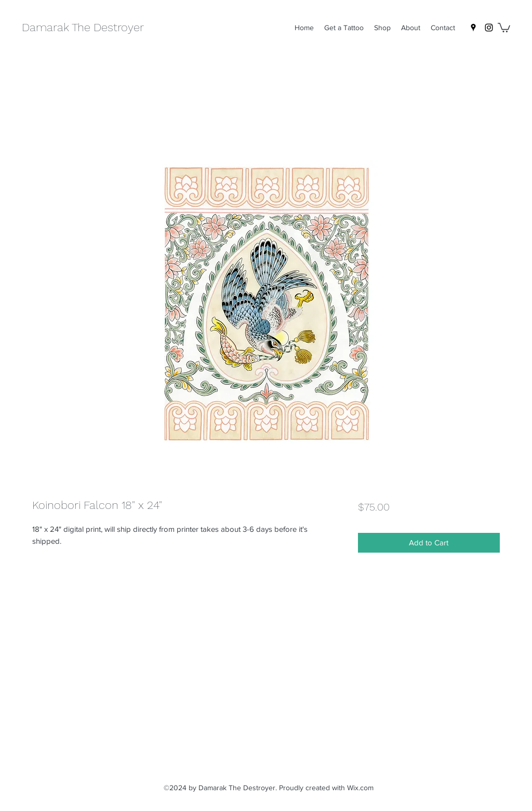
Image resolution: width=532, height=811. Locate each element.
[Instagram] (489, 28)
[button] (504, 27)
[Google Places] (473, 28)
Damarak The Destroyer (83, 27)
